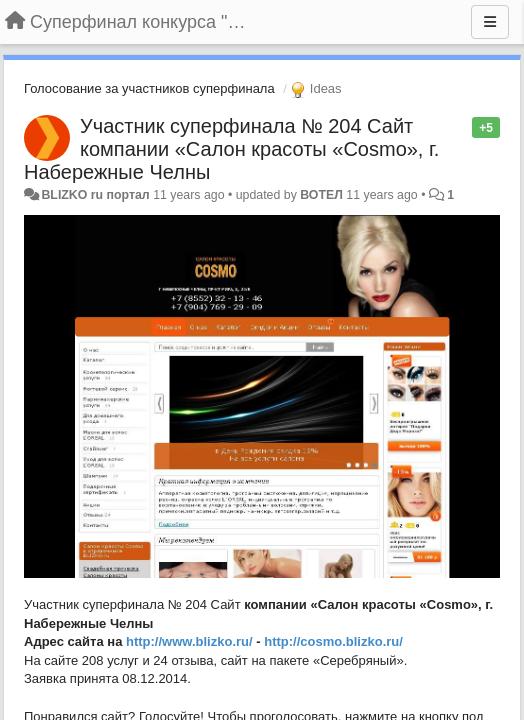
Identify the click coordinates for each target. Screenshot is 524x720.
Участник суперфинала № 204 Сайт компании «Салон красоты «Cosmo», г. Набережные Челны (231, 149)
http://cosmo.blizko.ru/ (333, 641)
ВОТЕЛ (321, 195)
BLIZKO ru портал (95, 195)
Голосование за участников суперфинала (149, 88)
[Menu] (490, 22)
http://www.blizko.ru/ (189, 641)
